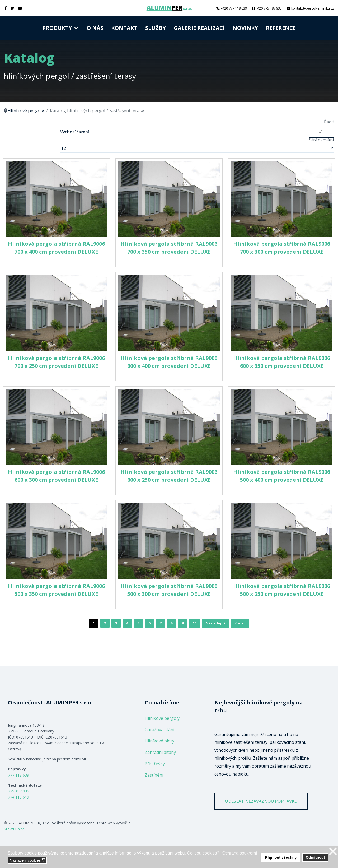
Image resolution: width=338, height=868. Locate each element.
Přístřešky (155, 764)
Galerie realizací (199, 28)
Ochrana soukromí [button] (240, 853)
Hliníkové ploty (159, 741)
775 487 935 (18, 791)
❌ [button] (333, 851)
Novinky (245, 28)
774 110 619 (18, 797)
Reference (281, 28)
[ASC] (321, 131)
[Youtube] (20, 8)
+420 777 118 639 (234, 8)
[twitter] (12, 8)
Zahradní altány (160, 752)
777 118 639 (18, 775)
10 (195, 623)
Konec (240, 623)
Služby (156, 28)
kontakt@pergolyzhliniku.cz (313, 8)
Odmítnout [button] (315, 857)
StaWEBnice (14, 829)
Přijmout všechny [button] (281, 857)
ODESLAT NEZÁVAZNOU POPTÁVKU (261, 801)
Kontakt (124, 28)
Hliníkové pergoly (162, 718)
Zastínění (154, 775)
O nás (95, 28)
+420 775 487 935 (269, 8)
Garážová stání (159, 730)
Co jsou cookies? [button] (203, 853)
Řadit (329, 122)
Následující (215, 623)
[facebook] (6, 8)
